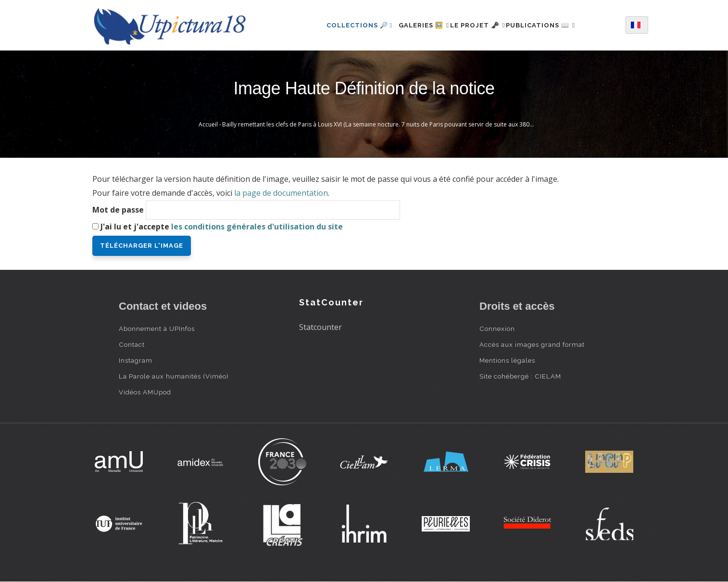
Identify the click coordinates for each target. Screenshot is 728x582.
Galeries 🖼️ (413, 25)
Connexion (497, 329)
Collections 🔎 (343, 25)
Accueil (208, 124)
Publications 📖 (552, 25)
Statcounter (320, 327)
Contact (132, 344)
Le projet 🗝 (478, 25)
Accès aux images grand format (532, 344)
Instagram (136, 360)
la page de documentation (281, 193)
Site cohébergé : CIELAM (520, 376)
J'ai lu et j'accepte (222, 227)
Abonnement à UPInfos (157, 329)
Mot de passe (118, 210)
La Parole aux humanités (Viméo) (174, 376)
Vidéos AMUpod (145, 392)
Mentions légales (507, 360)
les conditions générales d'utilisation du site (257, 227)
